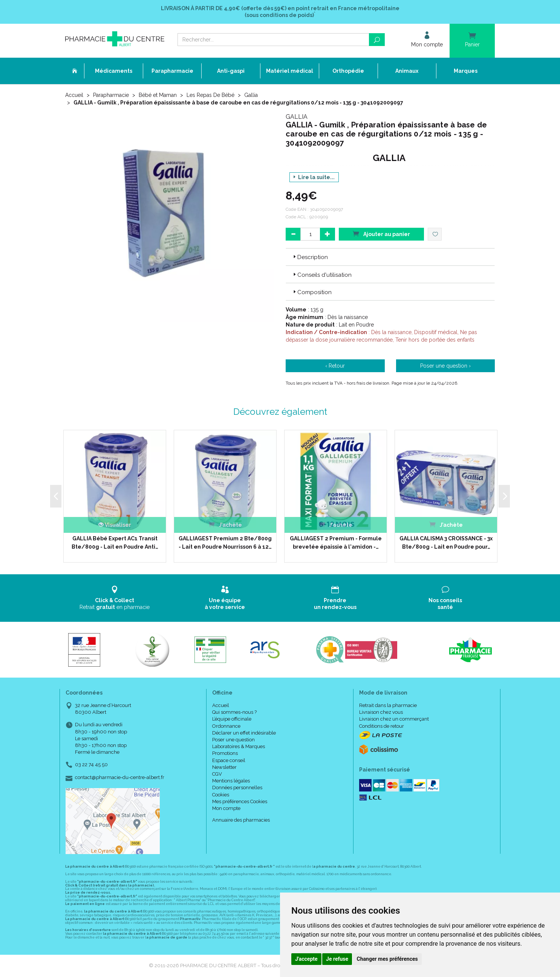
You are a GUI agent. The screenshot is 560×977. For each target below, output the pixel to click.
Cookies (221, 795)
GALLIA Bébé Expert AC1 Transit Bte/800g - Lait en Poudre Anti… (115, 543)
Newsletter (224, 767)
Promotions (225, 753)
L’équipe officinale (232, 719)
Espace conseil (229, 760)
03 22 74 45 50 (91, 765)
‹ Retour (335, 366)
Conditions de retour (382, 726)
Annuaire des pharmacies (241, 820)
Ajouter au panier (381, 234)
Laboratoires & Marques (239, 746)
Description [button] (310, 257)
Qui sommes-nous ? (234, 712)
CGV (217, 774)
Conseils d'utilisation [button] (322, 275)
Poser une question (233, 740)
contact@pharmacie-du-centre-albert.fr (120, 778)
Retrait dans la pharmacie (388, 705)
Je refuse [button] (337, 959)
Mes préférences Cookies (240, 801)
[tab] (390, 257)
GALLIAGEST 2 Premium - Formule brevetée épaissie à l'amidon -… (336, 543)
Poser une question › (445, 366)
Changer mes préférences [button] (387, 959)
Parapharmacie (111, 95)
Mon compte (226, 808)
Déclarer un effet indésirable (244, 733)
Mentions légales (231, 781)
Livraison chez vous (381, 712)
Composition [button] (312, 292)
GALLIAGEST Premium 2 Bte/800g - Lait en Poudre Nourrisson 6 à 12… (225, 543)
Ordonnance (226, 726)
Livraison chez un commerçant (394, 719)
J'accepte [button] (306, 959)
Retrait (115, 598)
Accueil (74, 95)
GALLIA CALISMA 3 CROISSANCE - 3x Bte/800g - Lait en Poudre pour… (446, 543)
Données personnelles (237, 788)
